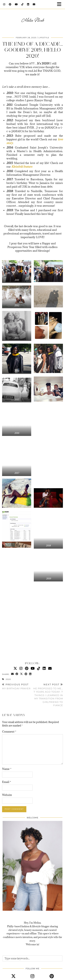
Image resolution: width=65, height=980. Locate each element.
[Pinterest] (10, 4)
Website (7, 795)
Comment (9, 731)
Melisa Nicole (33, 20)
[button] (60, 4)
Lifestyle (44, 38)
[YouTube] (16, 4)
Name (7, 769)
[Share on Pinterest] (26, 674)
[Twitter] (15, 668)
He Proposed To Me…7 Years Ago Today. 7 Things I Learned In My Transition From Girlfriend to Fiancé (48, 695)
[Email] (34, 4)
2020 (8, 679)
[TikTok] (22, 4)
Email (6, 782)
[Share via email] (12, 674)
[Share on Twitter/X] (21, 674)
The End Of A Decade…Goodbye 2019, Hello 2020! (32, 50)
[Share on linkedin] (30, 674)
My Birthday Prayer (16, 686)
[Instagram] (4, 4)
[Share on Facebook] (17, 674)
